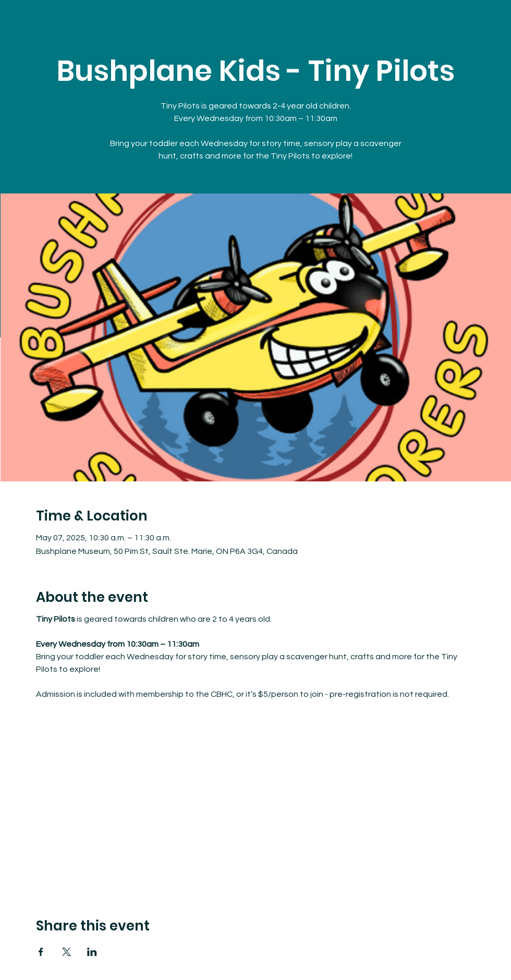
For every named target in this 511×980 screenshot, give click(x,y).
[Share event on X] (66, 952)
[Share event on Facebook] (41, 952)
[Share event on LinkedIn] (92, 952)
